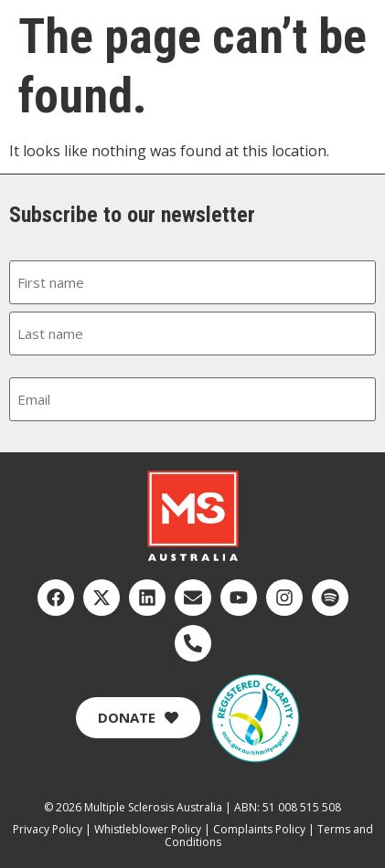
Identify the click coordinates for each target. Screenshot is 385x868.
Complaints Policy (259, 829)
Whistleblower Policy (148, 829)
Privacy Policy (48, 829)
